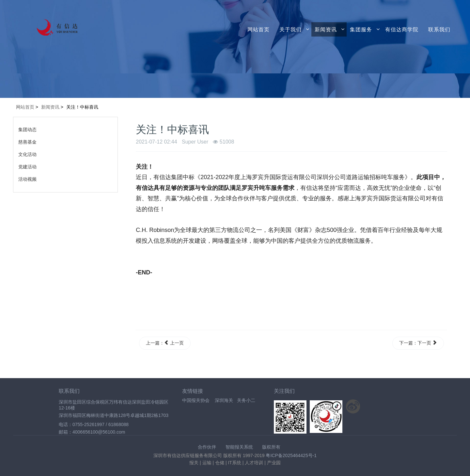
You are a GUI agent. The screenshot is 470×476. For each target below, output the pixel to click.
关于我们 (290, 29)
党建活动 (27, 167)
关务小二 (246, 400)
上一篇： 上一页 (165, 343)
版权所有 (271, 447)
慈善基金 (27, 142)
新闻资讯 (326, 29)
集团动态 (27, 130)
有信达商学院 (402, 29)
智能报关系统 (239, 447)
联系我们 (439, 29)
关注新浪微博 (353, 407)
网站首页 (258, 29)
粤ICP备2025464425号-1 (291, 455)
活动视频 (27, 179)
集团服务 (361, 29)
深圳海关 (224, 400)
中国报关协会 (196, 400)
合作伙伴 (207, 447)
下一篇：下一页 (418, 343)
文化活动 (27, 154)
